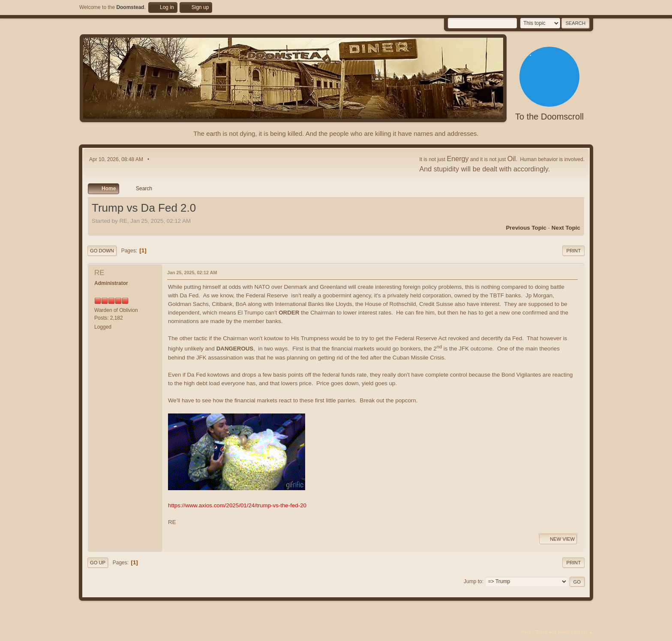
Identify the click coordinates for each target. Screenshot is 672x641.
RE (99, 273)
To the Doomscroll (549, 117)
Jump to (473, 581)
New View (558, 539)
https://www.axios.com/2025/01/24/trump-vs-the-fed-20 (237, 505)
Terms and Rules (553, 632)
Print (573, 251)
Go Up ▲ (583, 632)
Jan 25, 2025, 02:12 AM (192, 273)
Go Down (102, 251)
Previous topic (526, 228)
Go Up (98, 563)
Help (526, 632)
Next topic (566, 228)
